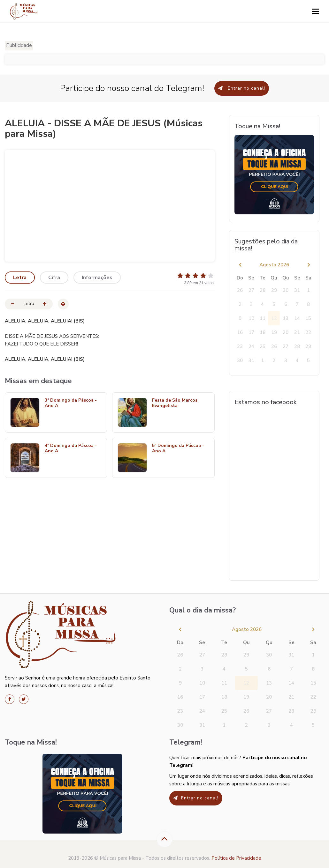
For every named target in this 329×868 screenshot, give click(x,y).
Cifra (54, 278)
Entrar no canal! (242, 88)
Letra (20, 278)
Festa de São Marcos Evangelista (175, 403)
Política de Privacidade (236, 858)
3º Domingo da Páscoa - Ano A (71, 403)
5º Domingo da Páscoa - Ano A (178, 449)
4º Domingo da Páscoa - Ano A (71, 449)
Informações (97, 278)
